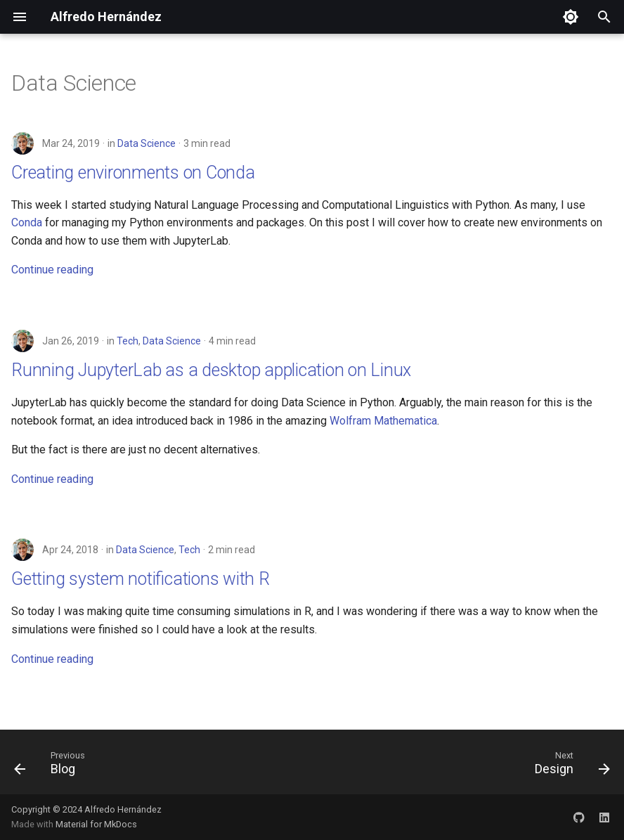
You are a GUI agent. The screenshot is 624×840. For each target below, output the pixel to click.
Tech (128, 341)
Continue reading (52, 270)
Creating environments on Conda (133, 173)
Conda (27, 222)
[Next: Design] (569, 766)
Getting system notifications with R (141, 579)
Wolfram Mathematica (383, 421)
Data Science (147, 143)
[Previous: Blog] (53, 766)
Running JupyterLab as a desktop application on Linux (211, 370)
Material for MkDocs (96, 824)
